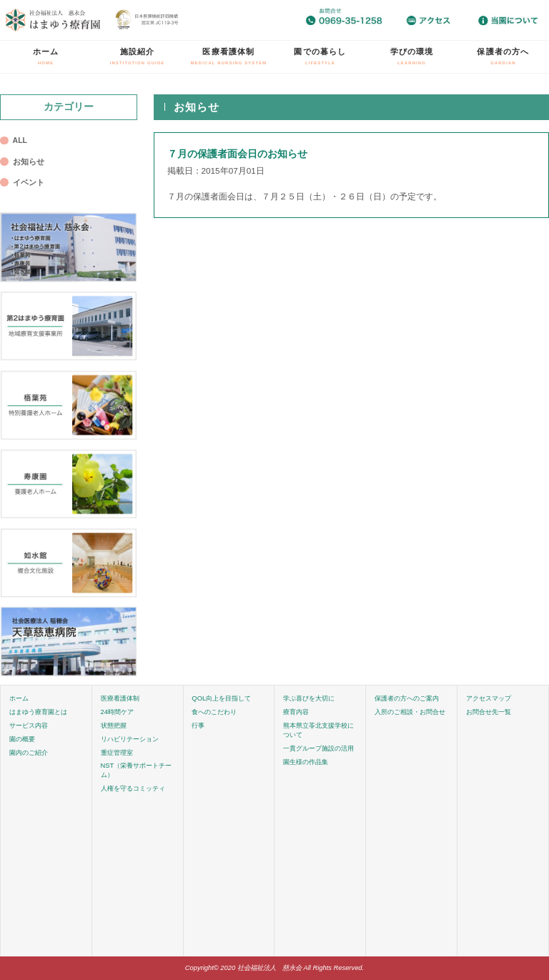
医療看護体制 (229, 56)
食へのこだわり (214, 712)
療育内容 (296, 712)
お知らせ (29, 162)
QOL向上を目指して (221, 698)
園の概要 (22, 739)
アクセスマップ (489, 698)
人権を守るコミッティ (133, 788)
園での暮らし (320, 56)
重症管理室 (117, 753)
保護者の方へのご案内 (407, 698)
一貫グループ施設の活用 (318, 748)
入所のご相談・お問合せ (410, 712)
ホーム (46, 56)
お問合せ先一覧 (489, 712)
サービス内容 (29, 726)
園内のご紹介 (29, 753)
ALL (20, 140)
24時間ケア (117, 712)
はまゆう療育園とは (38, 712)
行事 (198, 726)
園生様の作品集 (306, 762)
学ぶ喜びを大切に (309, 698)
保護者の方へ (503, 56)
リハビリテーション (130, 739)
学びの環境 (412, 56)
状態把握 (114, 726)
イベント (29, 182)
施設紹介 (138, 56)
